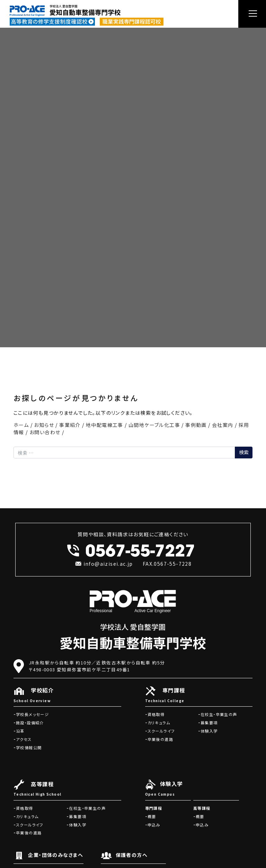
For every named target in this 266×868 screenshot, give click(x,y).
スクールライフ (161, 731)
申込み (154, 825)
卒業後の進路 (160, 739)
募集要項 (209, 723)
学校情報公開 (29, 748)
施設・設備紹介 (30, 723)
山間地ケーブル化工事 (154, 425)
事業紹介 (70, 425)
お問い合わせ (45, 432)
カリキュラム (159, 723)
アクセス (24, 739)
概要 (152, 816)
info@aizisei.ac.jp (104, 564)
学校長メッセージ (32, 714)
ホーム (21, 425)
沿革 (20, 731)
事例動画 (196, 425)
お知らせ (44, 425)
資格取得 (156, 714)
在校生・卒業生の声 (219, 714)
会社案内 (223, 425)
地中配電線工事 (105, 425)
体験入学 (209, 731)
